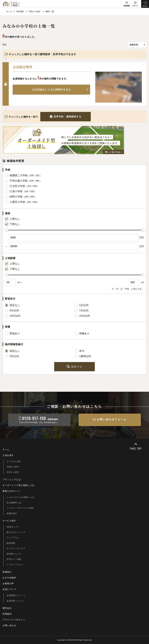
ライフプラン (13, 538)
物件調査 (11, 543)
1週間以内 (83, 356)
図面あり (12, 333)
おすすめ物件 (9, 578)
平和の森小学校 (19, 181)
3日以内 (12, 356)
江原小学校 (16, 191)
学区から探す (13, 472)
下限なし (12, 224)
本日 (79, 351)
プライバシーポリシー (14, 620)
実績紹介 (7, 572)
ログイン (135, 6)
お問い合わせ (9, 625)
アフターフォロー (15, 565)
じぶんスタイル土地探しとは (20, 497)
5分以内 (12, 311)
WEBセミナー (13, 527)
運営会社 (7, 608)
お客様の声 (8, 583)
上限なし (12, 219)
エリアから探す (14, 461)
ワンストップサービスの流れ (20, 508)
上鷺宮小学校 (17, 202)
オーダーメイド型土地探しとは (18, 485)
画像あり (82, 333)
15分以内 (82, 316)
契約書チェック (14, 554)
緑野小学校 (16, 197)
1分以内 (81, 305)
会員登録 (127, 6)
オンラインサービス (16, 548)
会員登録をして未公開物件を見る (51, 90)
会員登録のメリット (16, 595)
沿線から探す (13, 467)
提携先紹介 (12, 513)
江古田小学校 (17, 186)
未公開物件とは (14, 503)
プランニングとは (12, 479)
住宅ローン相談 (14, 559)
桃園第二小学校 (19, 175)
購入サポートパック (16, 532)
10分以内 (13, 316)
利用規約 (7, 614)
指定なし (12, 305)
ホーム (6, 449)
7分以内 (81, 311)
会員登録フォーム (15, 601)
